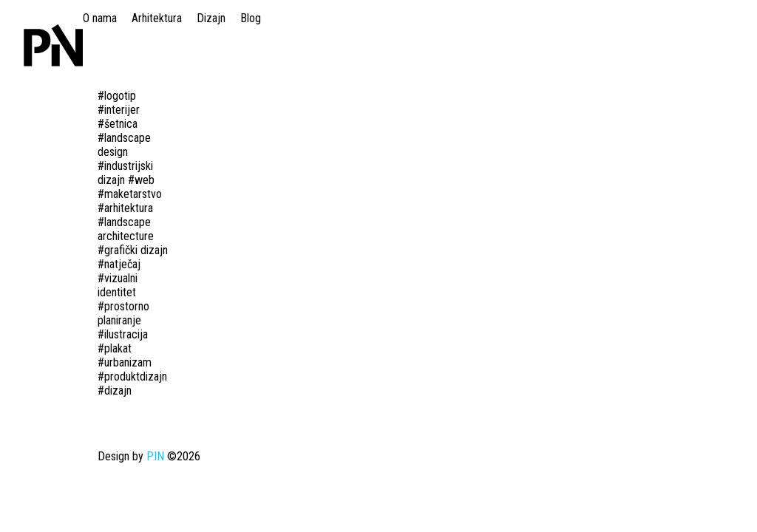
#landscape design (124, 145)
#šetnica (118, 124)
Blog (251, 18)
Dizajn (211, 18)
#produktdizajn (132, 376)
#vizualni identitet (118, 285)
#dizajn (115, 391)
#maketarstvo (130, 194)
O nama (100, 18)
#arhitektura (125, 208)
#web (141, 180)
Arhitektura (157, 18)
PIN (155, 456)
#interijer (119, 110)
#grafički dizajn (133, 250)
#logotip (117, 96)
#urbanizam (125, 362)
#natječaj (119, 264)
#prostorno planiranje (123, 313)
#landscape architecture (126, 229)
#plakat (115, 348)
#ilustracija (123, 334)
